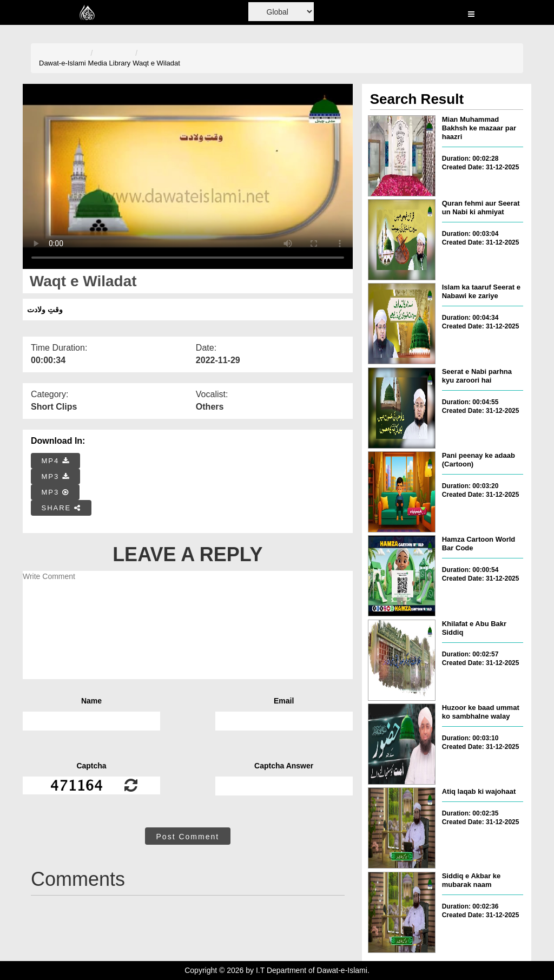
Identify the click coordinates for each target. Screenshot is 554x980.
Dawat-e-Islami (62, 63)
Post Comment (188, 837)
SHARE (61, 508)
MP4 (56, 461)
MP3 (56, 476)
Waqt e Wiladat (156, 63)
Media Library (110, 63)
